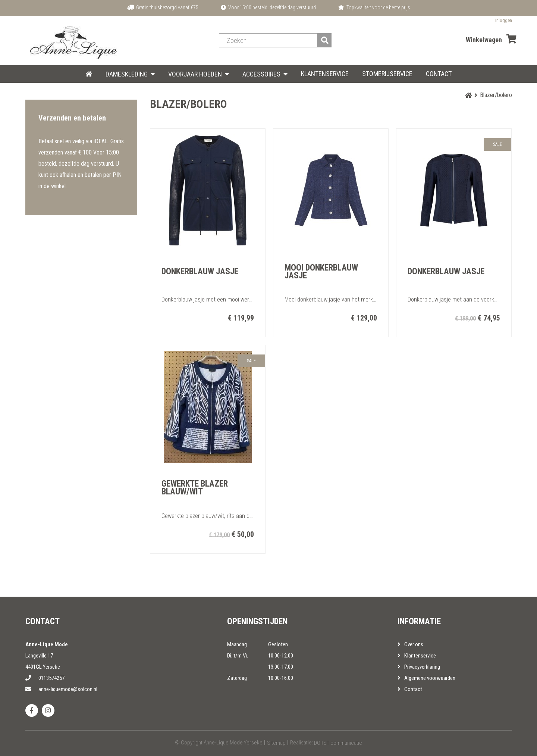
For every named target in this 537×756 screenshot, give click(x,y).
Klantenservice (325, 74)
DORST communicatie (338, 743)
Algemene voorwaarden (426, 678)
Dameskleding (127, 74)
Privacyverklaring (419, 667)
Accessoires (261, 74)
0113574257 (45, 678)
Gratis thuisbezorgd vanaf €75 (163, 7)
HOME (89, 74)
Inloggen (504, 20)
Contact (439, 74)
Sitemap (276, 743)
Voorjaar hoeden (195, 74)
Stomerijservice (387, 74)
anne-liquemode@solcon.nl (61, 689)
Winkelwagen (491, 39)
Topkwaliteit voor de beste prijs (374, 7)
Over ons (410, 644)
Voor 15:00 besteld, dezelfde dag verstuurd (268, 7)
